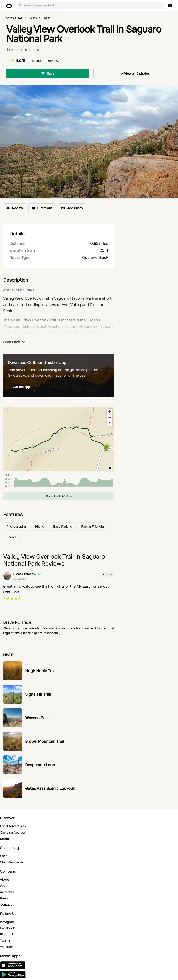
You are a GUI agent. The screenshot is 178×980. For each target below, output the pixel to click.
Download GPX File (59, 496)
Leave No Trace (39, 628)
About (5, 879)
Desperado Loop (40, 765)
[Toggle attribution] (110, 468)
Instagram (7, 922)
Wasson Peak (37, 718)
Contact (6, 905)
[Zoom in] (110, 412)
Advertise (7, 892)
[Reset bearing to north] (110, 423)
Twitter (5, 941)
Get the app (21, 387)
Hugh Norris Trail (40, 671)
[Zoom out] (110, 417)
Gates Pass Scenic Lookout (50, 788)
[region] (59, 439)
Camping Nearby (12, 832)
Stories (5, 839)
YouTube (6, 947)
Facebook (7, 928)
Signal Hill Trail (38, 694)
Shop (4, 856)
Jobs (4, 886)
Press (4, 898)
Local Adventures (13, 826)
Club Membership (13, 862)
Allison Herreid (25, 290)
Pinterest (7, 934)
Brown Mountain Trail (44, 741)
